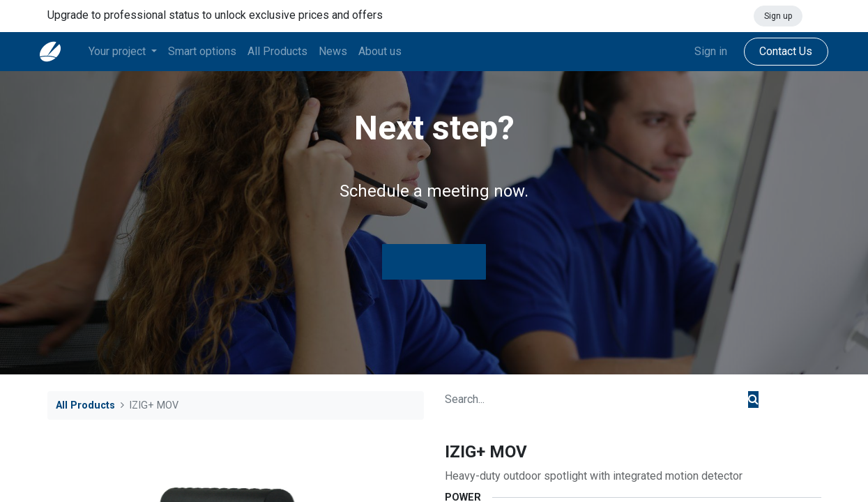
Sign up (778, 16)
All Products (85, 405)
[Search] (753, 400)
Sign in (703, 51)
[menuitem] (210, 52)
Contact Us (779, 51)
